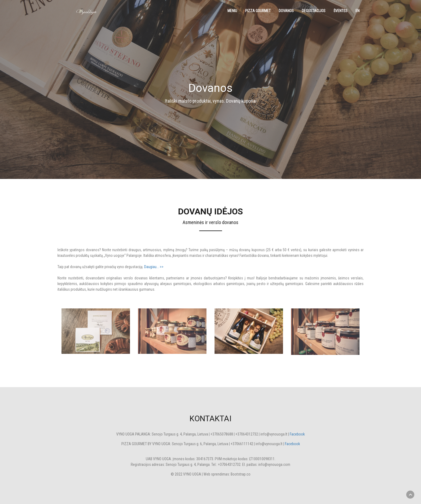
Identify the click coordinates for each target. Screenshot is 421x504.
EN (358, 11)
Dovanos (286, 11)
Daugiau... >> (154, 267)
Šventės (340, 11)
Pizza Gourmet (258, 11)
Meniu (232, 11)
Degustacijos (314, 11)
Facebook (297, 434)
